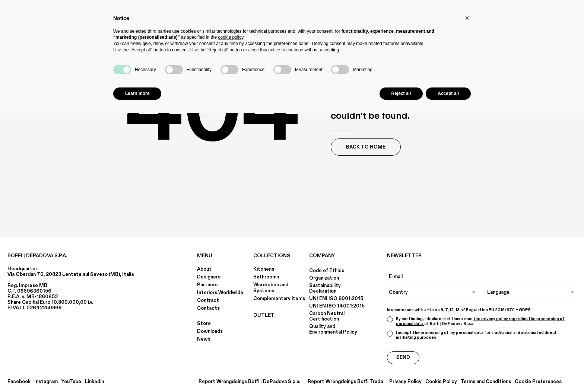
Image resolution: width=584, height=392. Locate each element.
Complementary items (279, 299)
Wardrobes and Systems (271, 288)
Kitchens (264, 269)
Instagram (46, 382)
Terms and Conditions (486, 382)
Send (403, 357)
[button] (467, 18)
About (204, 269)
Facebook (19, 382)
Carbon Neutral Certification (327, 316)
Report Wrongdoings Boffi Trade (345, 382)
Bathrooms (266, 277)
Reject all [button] (401, 93)
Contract (208, 300)
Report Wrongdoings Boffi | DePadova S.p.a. (249, 382)
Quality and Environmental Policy (333, 329)
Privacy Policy (405, 382)
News (204, 339)
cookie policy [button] (231, 37)
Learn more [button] (137, 93)
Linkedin (94, 382)
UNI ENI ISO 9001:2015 (336, 299)
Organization (324, 278)
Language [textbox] (498, 292)
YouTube (71, 382)
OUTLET (264, 315)
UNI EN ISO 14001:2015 (337, 306)
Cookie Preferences (538, 382)
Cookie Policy (441, 382)
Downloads (210, 331)
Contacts (208, 308)
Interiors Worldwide (220, 293)
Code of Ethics (327, 271)
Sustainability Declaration (325, 288)
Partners (207, 285)
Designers (209, 277)
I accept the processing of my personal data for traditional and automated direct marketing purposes (472, 335)
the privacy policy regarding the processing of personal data (480, 321)
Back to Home (366, 147)
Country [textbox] (398, 292)
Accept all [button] (448, 93)
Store (204, 324)
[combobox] (433, 292)
